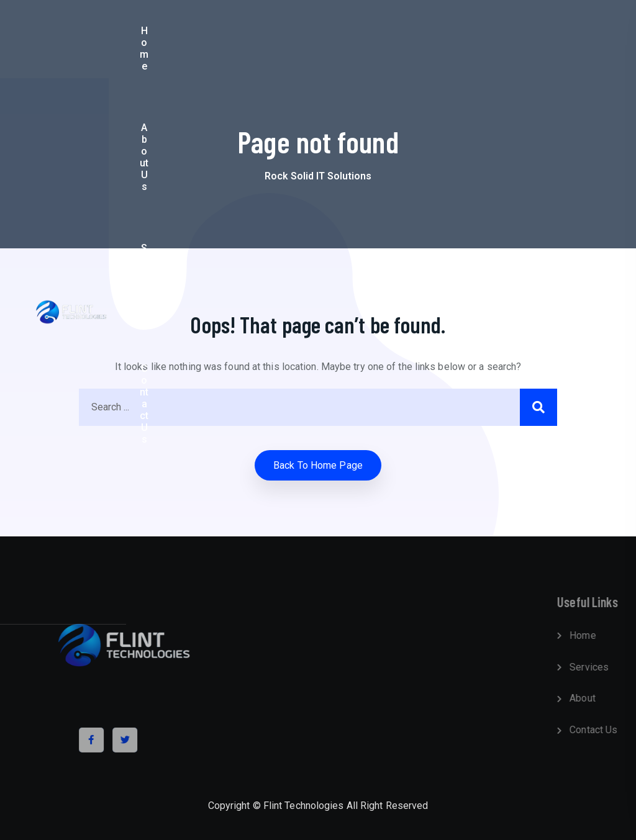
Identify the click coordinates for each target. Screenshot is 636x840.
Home (201, 39)
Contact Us (366, 39)
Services (306, 39)
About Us (251, 39)
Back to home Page (318, 465)
